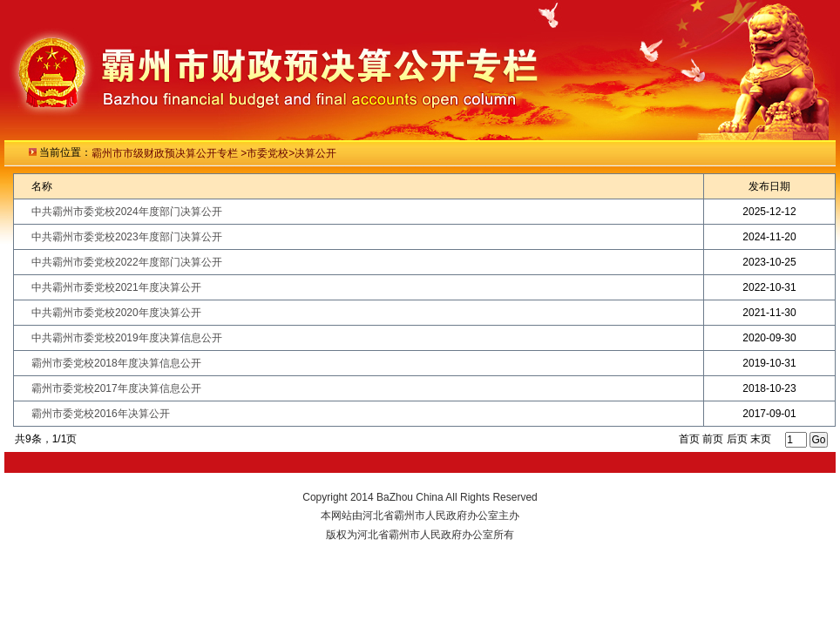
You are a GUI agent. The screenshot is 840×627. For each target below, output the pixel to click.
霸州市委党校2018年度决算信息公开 (116, 363)
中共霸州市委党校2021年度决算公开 (116, 287)
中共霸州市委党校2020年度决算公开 (116, 313)
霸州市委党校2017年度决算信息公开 (116, 388)
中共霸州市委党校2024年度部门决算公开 (127, 212)
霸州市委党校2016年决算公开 (101, 414)
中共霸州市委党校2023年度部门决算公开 (127, 237)
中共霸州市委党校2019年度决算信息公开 (127, 338)
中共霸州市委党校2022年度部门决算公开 (127, 262)
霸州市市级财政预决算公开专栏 (166, 153)
